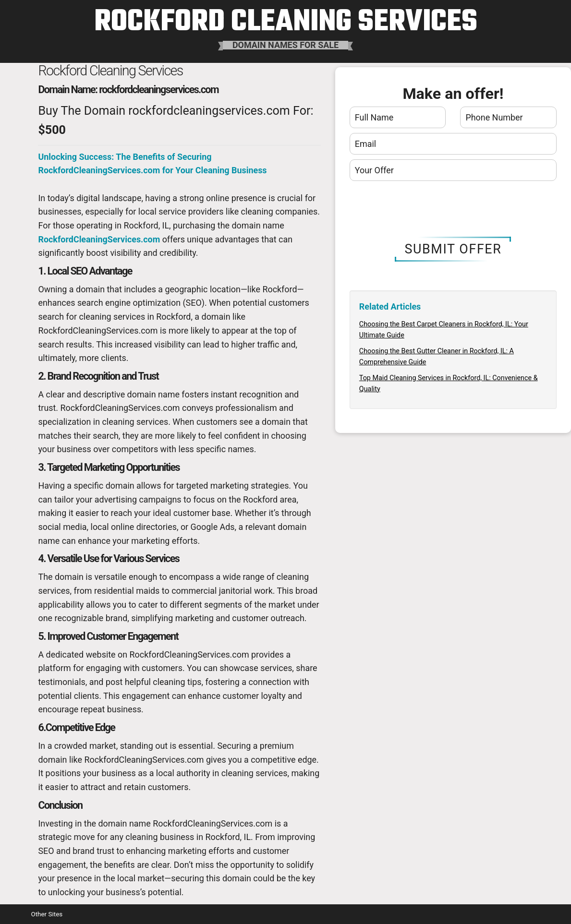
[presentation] (453, 209)
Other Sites (47, 914)
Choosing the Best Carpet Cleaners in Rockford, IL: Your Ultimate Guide (444, 330)
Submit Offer (453, 249)
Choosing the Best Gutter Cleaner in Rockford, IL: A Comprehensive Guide (437, 356)
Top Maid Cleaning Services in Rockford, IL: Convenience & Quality (449, 383)
